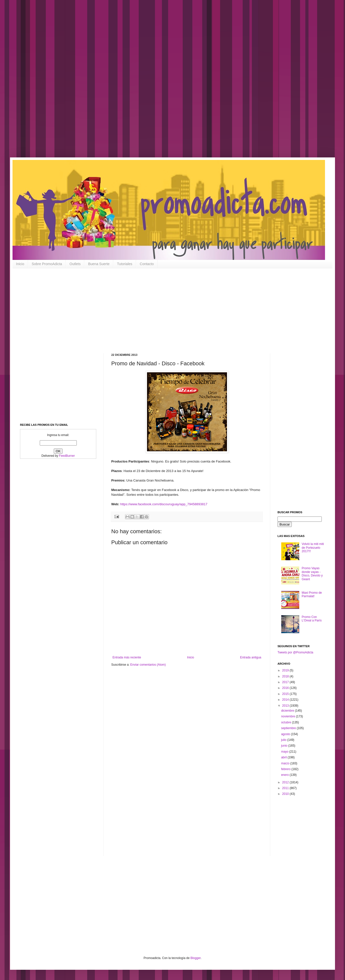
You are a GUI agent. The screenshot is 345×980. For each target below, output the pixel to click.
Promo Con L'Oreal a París (312, 619)
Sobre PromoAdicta (47, 264)
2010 (286, 794)
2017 (286, 682)
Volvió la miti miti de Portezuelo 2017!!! (313, 548)
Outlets (75, 264)
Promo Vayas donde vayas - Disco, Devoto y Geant (312, 574)
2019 (286, 670)
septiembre (289, 728)
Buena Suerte (99, 264)
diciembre (288, 711)
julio (284, 740)
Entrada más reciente (127, 657)
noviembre (288, 716)
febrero (286, 769)
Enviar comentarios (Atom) (148, 665)
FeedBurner (67, 456)
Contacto (147, 264)
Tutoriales (125, 264)
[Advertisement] (160, 82)
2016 (286, 688)
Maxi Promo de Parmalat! (312, 594)
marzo (286, 763)
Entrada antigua (251, 657)
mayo (285, 752)
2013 (286, 706)
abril (284, 757)
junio (285, 746)
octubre (286, 722)
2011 (286, 788)
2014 (286, 700)
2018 (286, 676)
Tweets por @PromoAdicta (295, 652)
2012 (286, 782)
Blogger (196, 958)
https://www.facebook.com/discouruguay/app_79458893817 (164, 504)
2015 (286, 694)
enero (285, 775)
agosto (286, 734)
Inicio (20, 264)
